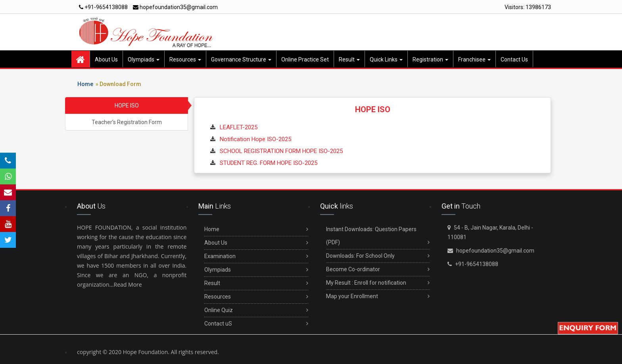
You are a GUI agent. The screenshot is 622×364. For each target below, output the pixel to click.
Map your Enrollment (378, 296)
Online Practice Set (305, 59)
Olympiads (144, 59)
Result (349, 59)
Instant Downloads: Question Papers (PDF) (378, 238)
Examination (256, 256)
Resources (185, 59)
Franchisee (474, 59)
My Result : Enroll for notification (378, 283)
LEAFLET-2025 (239, 127)
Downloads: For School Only (378, 256)
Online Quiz (256, 310)
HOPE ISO (127, 105)
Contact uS (256, 324)
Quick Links (386, 59)
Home (85, 84)
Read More (128, 284)
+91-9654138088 (103, 7)
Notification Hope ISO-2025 (255, 139)
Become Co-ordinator (378, 269)
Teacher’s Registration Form (127, 122)
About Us (106, 59)
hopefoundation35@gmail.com (175, 7)
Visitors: (528, 7)
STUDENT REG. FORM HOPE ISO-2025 (269, 163)
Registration (430, 59)
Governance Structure (241, 59)
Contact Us (514, 59)
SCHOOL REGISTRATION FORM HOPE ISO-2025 (281, 151)
